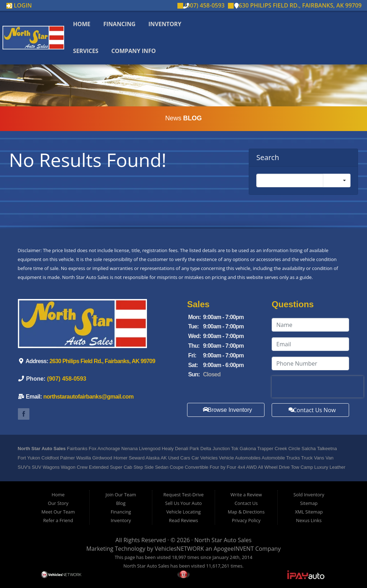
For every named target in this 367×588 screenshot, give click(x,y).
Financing (120, 24)
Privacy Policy (246, 520)
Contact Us (246, 503)
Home (82, 24)
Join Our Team (121, 495)
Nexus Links (309, 520)
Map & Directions (246, 512)
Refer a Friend (58, 520)
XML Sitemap (309, 512)
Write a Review (246, 495)
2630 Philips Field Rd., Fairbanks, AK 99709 (295, 5)
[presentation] (318, 387)
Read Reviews (183, 520)
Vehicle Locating (183, 512)
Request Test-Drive (183, 495)
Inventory (166, 24)
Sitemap (309, 503)
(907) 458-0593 (201, 5)
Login (19, 5)
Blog (121, 503)
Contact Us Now (311, 410)
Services (87, 51)
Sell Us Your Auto (183, 503)
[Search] (290, 180)
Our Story (58, 503)
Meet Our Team (58, 512)
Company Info (134, 51)
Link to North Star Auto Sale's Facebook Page (24, 414)
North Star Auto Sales (223, 540)
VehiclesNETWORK (179, 549)
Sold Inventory (309, 495)
